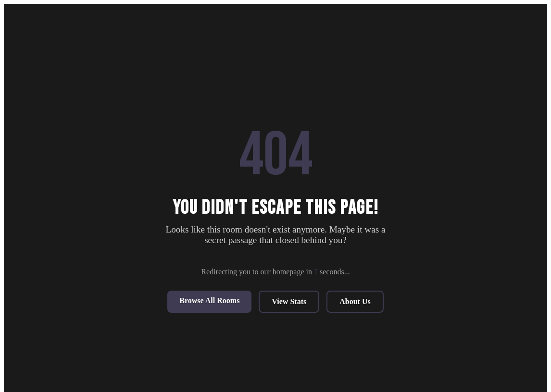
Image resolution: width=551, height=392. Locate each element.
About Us (355, 301)
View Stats (289, 301)
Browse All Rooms (209, 300)
